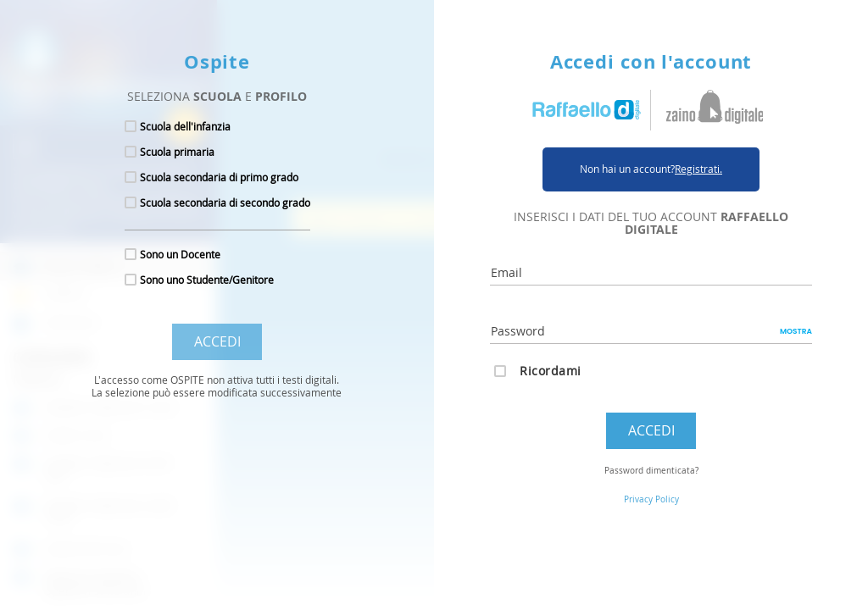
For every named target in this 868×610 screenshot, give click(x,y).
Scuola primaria (177, 152)
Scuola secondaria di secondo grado (225, 202)
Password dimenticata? (651, 471)
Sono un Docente (180, 254)
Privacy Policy (651, 499)
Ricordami (551, 371)
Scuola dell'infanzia (185, 126)
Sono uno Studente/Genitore (207, 280)
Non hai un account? (651, 169)
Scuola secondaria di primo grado (219, 177)
